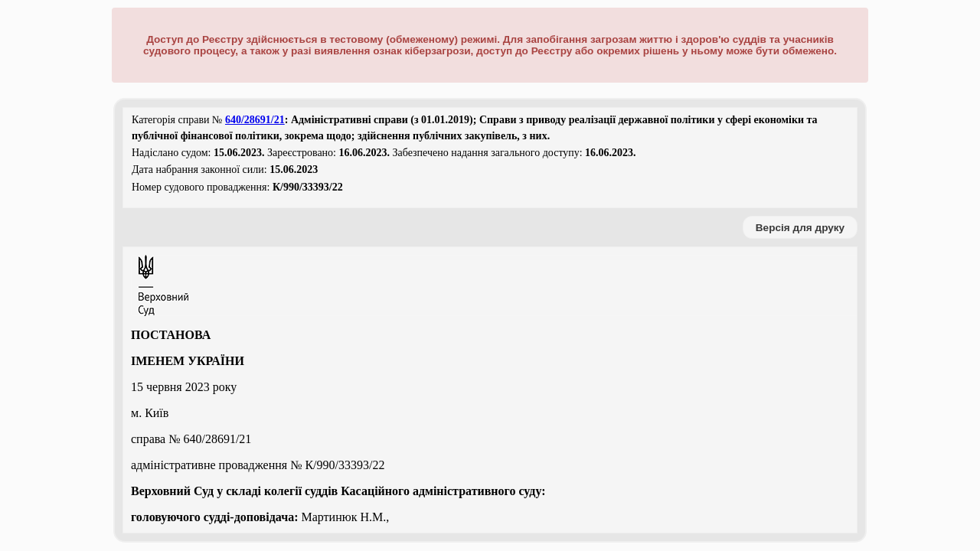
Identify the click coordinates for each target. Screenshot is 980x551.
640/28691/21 (255, 120)
